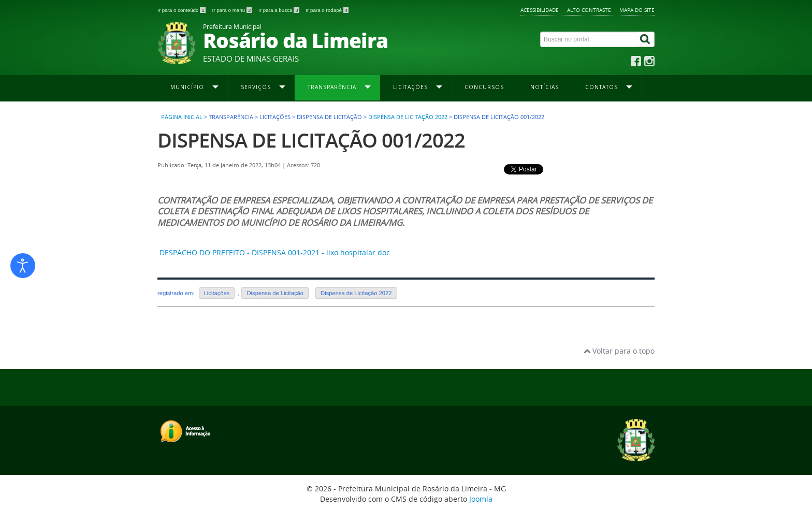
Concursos (484, 87)
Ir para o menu (233, 10)
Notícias (545, 87)
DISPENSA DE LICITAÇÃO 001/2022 (311, 140)
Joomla (481, 499)
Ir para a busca (279, 10)
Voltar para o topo (619, 351)
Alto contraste (589, 10)
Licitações (217, 293)
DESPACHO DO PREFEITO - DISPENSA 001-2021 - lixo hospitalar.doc (275, 252)
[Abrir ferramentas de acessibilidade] (23, 266)
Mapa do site (637, 10)
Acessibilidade (540, 10)
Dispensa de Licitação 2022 (408, 117)
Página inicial (182, 117)
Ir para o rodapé (327, 10)
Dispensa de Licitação (275, 293)
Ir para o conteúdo (182, 10)
